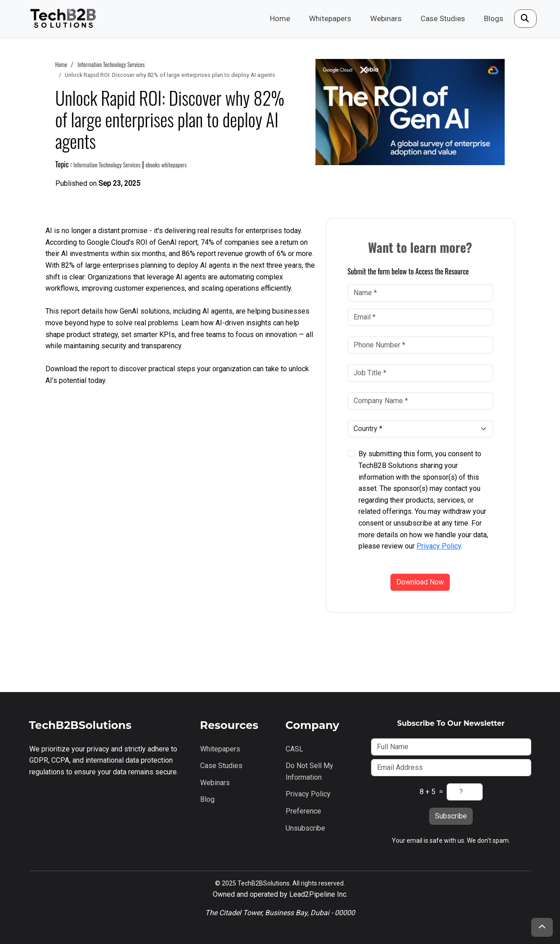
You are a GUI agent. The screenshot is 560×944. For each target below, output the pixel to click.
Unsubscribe (305, 828)
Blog (207, 799)
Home (280, 18)
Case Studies (443, 18)
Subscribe (451, 816)
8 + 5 (428, 792)
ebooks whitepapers (166, 165)
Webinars (386, 18)
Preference (303, 811)
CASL (294, 749)
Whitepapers (330, 18)
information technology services (111, 65)
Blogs (494, 18)
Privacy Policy (439, 546)
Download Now (420, 582)
